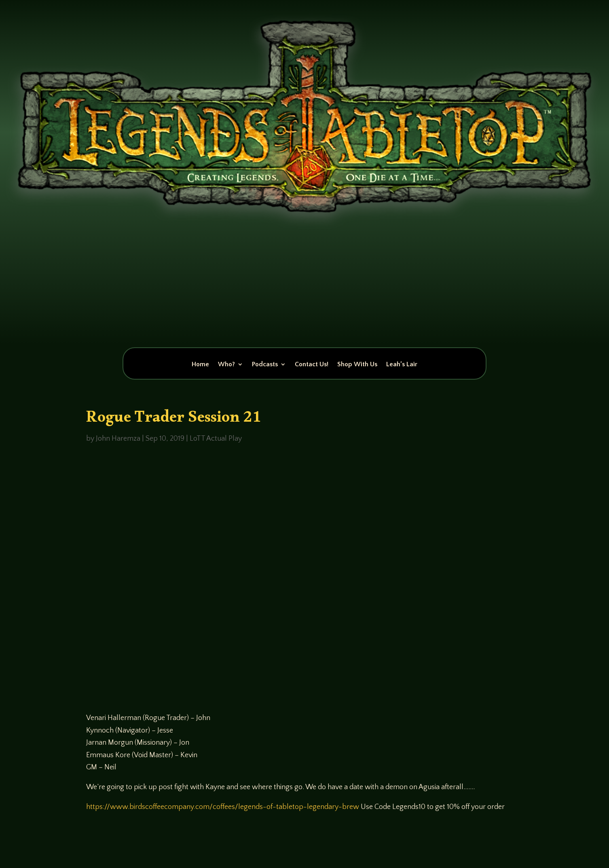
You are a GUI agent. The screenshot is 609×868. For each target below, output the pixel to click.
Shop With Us (357, 365)
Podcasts (265, 365)
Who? (226, 365)
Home (200, 365)
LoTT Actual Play (216, 439)
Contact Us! (312, 365)
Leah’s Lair (402, 365)
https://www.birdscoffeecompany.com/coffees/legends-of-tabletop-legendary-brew (223, 807)
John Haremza (118, 439)
